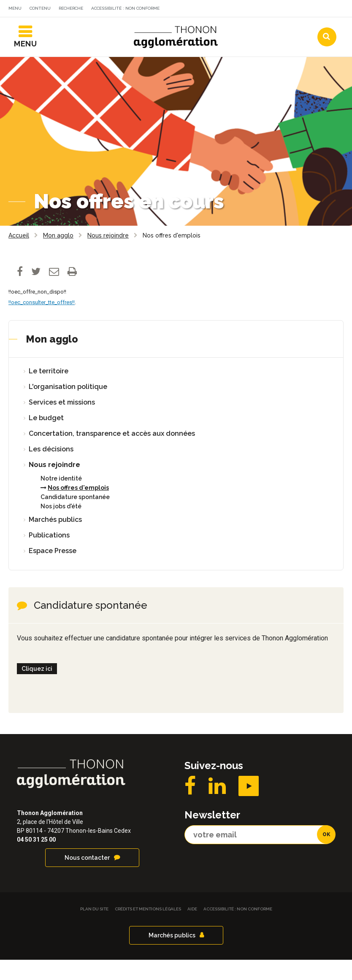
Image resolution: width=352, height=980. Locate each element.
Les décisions (51, 469)
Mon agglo (52, 359)
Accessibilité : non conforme (125, 8)
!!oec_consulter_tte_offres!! (42, 323)
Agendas (219, 27)
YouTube (249, 806)
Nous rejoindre (54, 485)
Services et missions (62, 423)
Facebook (190, 806)
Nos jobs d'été (61, 526)
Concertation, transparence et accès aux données (112, 454)
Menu (15, 8)
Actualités (168, 27)
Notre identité (61, 499)
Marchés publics (55, 540)
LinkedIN (217, 806)
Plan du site (94, 929)
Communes (270, 27)
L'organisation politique (68, 407)
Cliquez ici (37, 689)
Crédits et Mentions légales (148, 929)
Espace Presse (53, 571)
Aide (192, 929)
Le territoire (49, 391)
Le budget (46, 438)
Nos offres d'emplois (78, 508)
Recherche (71, 8)
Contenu (40, 8)
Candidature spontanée (75, 517)
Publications (49, 555)
